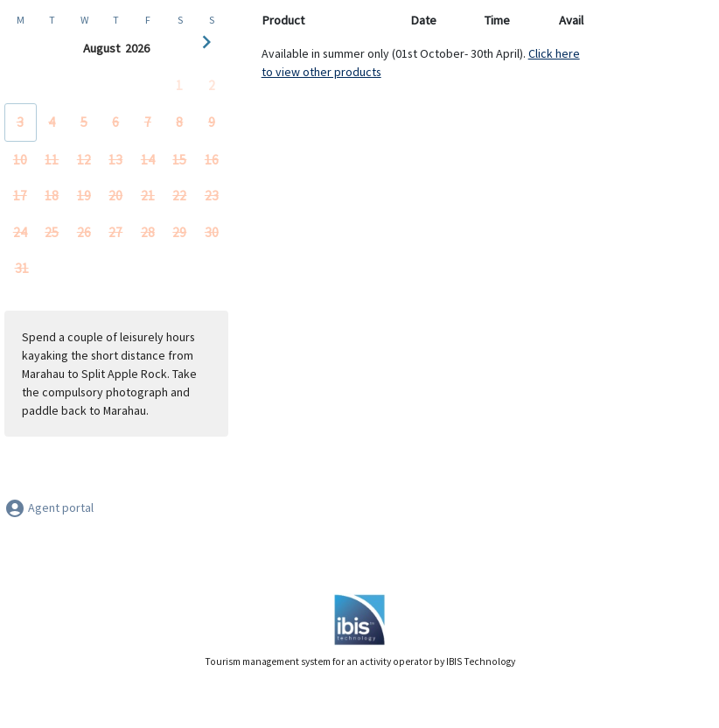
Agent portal (49, 507)
